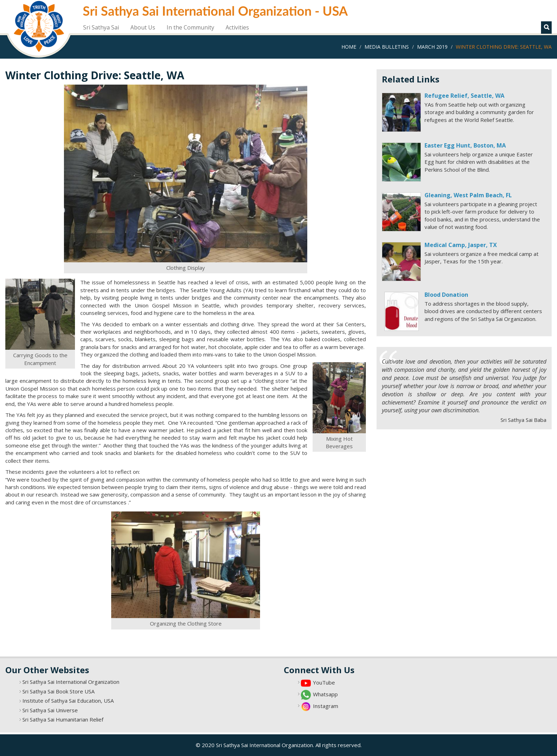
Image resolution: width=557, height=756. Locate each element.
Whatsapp (325, 694)
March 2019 (432, 47)
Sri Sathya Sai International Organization (71, 682)
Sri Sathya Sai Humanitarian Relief (63, 719)
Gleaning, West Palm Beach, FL (468, 195)
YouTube (324, 682)
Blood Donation (446, 295)
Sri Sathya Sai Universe (50, 710)
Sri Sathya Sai (101, 27)
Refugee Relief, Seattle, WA (464, 96)
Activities (237, 27)
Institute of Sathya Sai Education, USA (68, 701)
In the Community (190, 27)
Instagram (326, 706)
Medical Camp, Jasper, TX (461, 245)
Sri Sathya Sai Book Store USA (58, 691)
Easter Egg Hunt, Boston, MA (465, 145)
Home (349, 47)
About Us (143, 27)
